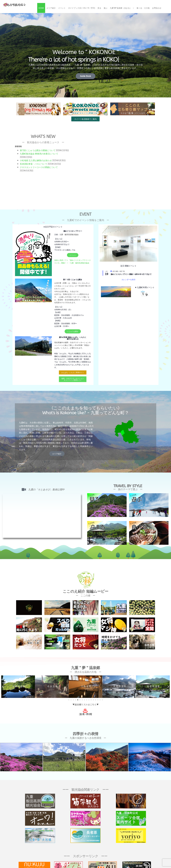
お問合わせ (157, 8)
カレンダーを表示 (128, 280)
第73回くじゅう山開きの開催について (38, 150)
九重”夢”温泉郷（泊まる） (121, 8)
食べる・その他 (143, 8)
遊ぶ (106, 8)
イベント (62, 8)
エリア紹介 (51, 8)
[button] (3, 687)
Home (41, 8)
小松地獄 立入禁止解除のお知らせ (36, 160)
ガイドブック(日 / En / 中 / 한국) (82, 8)
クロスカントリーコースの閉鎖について (39, 167)
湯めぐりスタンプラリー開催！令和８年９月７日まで (131, 274)
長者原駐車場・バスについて (34, 164)
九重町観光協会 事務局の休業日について (40, 154)
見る (99, 8)
